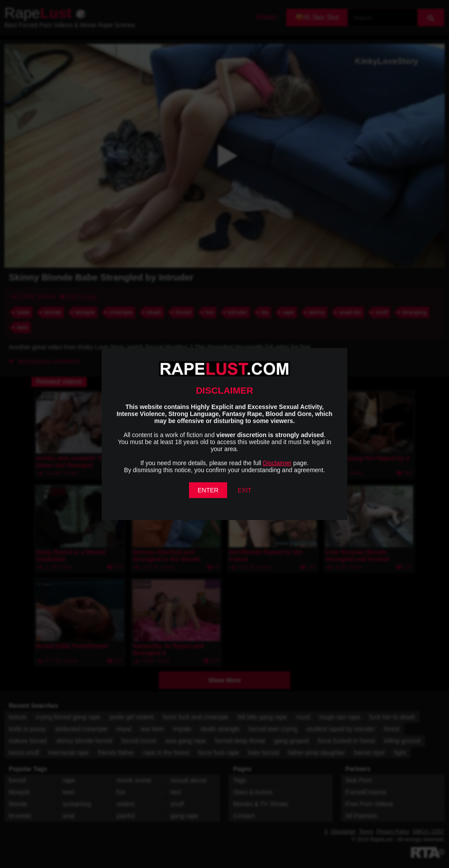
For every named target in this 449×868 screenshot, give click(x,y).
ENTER (208, 490)
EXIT (244, 490)
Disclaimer (277, 463)
